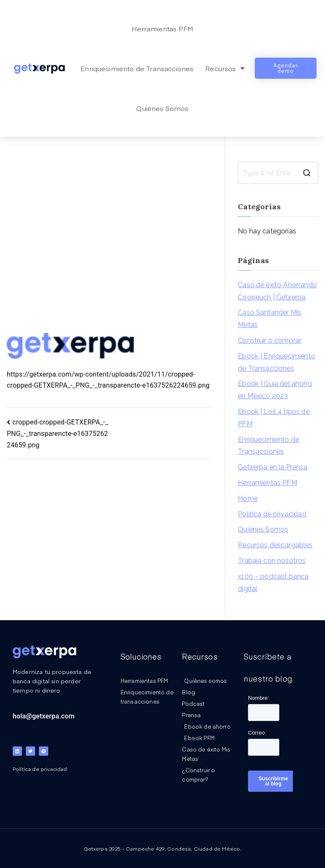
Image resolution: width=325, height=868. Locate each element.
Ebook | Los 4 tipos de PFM (274, 418)
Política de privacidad (272, 514)
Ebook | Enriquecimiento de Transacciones (277, 362)
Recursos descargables (275, 545)
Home (248, 498)
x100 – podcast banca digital (273, 582)
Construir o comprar (270, 340)
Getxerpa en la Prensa (273, 467)
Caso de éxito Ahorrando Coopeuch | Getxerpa (277, 291)
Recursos (225, 68)
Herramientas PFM (163, 28)
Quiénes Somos (162, 108)
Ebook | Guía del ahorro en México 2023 (275, 390)
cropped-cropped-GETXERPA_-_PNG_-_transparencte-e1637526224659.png (58, 434)
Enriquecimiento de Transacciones (137, 68)
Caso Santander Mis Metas (270, 319)
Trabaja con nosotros (272, 561)
